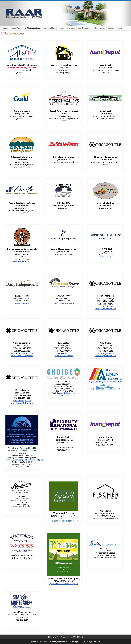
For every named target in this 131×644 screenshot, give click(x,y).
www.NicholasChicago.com (22, 356)
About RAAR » (100, 28)
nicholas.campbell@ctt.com (22, 353)
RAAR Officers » (17, 28)
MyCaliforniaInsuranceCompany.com (63, 584)
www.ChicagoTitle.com (64, 356)
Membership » (49, 28)
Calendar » (71, 28)
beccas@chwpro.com (67, 393)
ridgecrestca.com (22, 303)
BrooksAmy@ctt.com (105, 353)
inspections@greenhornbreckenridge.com (28, 460)
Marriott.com (105, 256)
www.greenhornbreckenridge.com (22, 458)
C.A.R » (121, 28)
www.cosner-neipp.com (64, 254)
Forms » (61, 28)
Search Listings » (85, 28)
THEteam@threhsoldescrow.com (64, 521)
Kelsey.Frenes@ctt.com (22, 401)
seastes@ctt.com (64, 353)
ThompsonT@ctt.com (105, 306)
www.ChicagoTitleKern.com (105, 309)
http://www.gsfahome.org (64, 303)
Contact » (112, 28)
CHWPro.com (64, 395)
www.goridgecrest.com (22, 261)
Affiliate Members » (33, 28)
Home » (5, 28)
